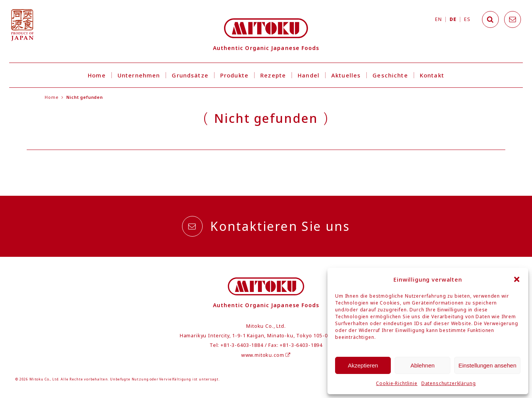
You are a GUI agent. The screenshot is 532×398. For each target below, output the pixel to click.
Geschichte (390, 75)
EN (438, 19)
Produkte (234, 75)
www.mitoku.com (266, 355)
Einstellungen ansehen (487, 365)
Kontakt (432, 75)
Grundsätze (190, 75)
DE (453, 19)
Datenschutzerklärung (449, 383)
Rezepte (273, 75)
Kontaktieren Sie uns (266, 226)
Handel (309, 75)
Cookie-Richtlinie (397, 383)
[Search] (490, 19)
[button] (517, 279)
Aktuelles (346, 75)
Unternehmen (139, 75)
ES (467, 19)
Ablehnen (422, 365)
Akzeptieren (363, 365)
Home (97, 75)
